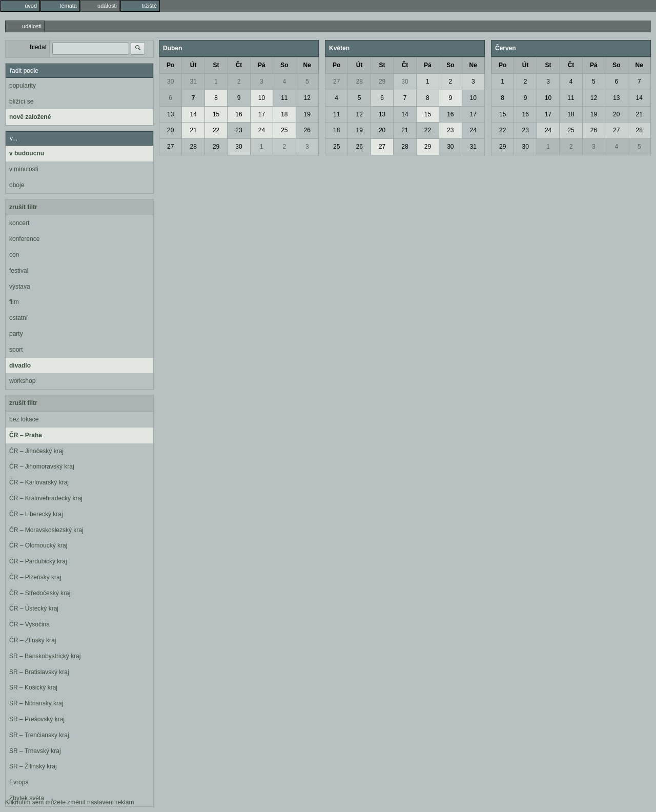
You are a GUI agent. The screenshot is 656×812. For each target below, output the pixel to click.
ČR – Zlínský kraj (33, 640)
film (14, 302)
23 (239, 130)
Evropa (19, 782)
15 (216, 114)
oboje (17, 185)
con (14, 255)
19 (307, 114)
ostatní (18, 318)
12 (307, 98)
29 (216, 147)
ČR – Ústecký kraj (34, 608)
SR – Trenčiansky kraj (39, 735)
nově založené (30, 117)
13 (170, 114)
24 (262, 130)
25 (284, 130)
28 (193, 147)
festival (19, 271)
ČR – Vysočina (29, 624)
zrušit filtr (23, 207)
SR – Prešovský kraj (37, 719)
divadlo (20, 366)
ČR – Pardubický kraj (38, 561)
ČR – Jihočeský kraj (36, 451)
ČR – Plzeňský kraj (35, 577)
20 (170, 130)
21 (193, 130)
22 (216, 130)
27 (170, 147)
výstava (20, 287)
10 (262, 98)
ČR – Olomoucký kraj (38, 545)
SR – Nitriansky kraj (36, 703)
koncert (19, 223)
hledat (38, 47)
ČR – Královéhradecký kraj (46, 498)
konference (24, 239)
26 (307, 130)
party (16, 334)
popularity (23, 86)
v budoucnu (27, 153)
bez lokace (24, 419)
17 (262, 114)
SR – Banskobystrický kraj (45, 656)
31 (193, 82)
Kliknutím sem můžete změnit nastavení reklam (69, 802)
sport (16, 350)
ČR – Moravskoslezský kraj (46, 530)
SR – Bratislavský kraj (39, 672)
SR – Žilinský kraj (33, 766)
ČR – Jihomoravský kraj (42, 466)
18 (284, 114)
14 (193, 114)
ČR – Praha (26, 435)
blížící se (21, 101)
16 (239, 114)
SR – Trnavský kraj (35, 751)
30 (170, 82)
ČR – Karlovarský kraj (39, 482)
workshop (22, 381)
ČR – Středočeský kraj (40, 593)
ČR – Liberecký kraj (36, 514)
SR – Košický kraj (33, 687)
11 (284, 98)
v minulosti (24, 169)
